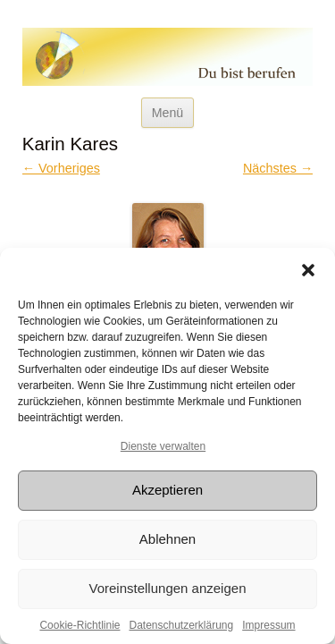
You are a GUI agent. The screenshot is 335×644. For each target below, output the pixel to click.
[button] (308, 270)
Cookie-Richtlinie (80, 625)
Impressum (268, 625)
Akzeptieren (167, 490)
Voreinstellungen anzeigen (168, 588)
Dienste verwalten (163, 446)
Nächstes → (278, 168)
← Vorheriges (61, 168)
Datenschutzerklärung (181, 625)
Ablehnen (167, 539)
